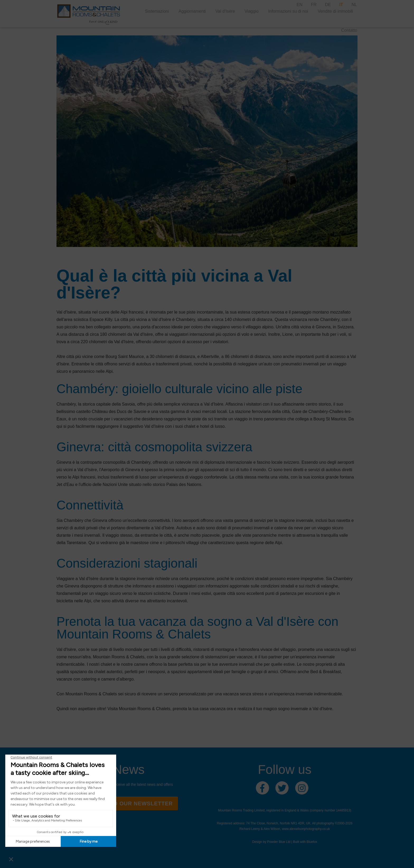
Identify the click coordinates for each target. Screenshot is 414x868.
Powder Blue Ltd (279, 842)
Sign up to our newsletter (129, 803)
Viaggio (251, 11)
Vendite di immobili (335, 11)
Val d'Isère (225, 11)
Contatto (349, 30)
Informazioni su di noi (288, 11)
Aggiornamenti (192, 11)
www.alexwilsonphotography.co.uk (306, 829)
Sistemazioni (157, 11)
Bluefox (312, 842)
